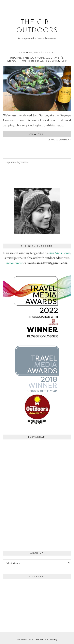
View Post (37, 134)
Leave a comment (59, 140)
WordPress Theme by (37, 640)
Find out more (14, 263)
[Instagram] (20, 458)
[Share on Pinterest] (8, 141)
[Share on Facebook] (4, 141)
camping (49, 52)
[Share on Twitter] (6, 141)
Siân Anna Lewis (59, 253)
